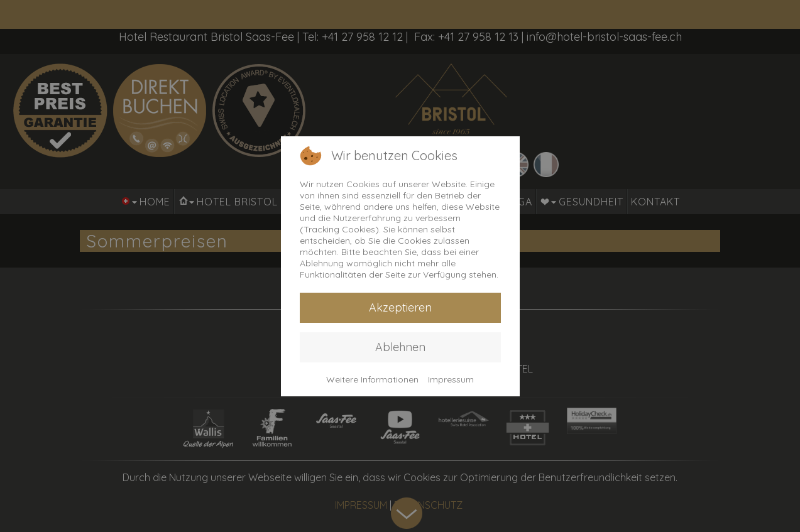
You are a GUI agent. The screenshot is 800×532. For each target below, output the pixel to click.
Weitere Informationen (372, 379)
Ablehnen (400, 347)
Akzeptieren (400, 307)
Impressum (451, 379)
